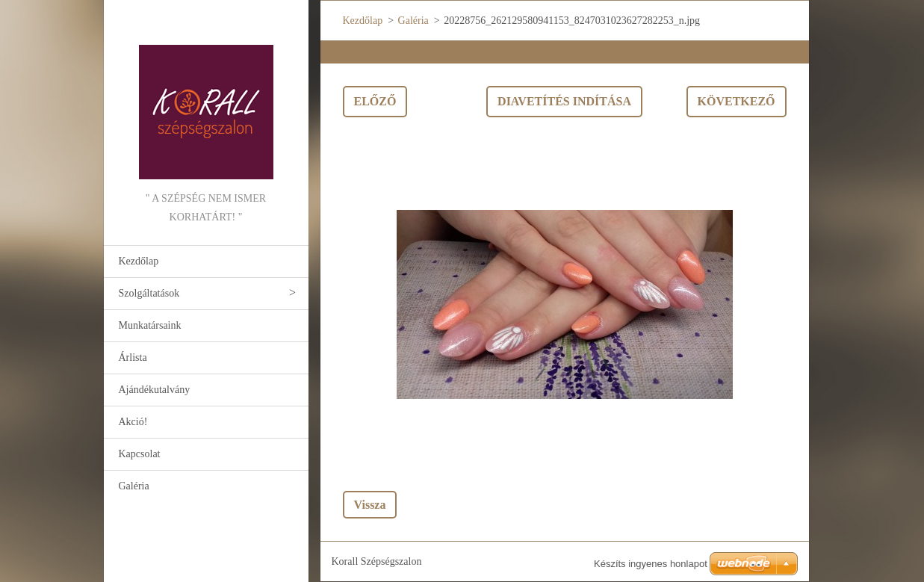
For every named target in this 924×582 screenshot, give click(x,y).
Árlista (133, 357)
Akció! (133, 422)
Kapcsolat (140, 454)
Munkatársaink (150, 325)
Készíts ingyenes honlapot (651, 564)
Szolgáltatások (149, 293)
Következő (737, 101)
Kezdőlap (139, 261)
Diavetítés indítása (564, 101)
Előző (375, 101)
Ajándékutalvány (155, 390)
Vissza (370, 505)
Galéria (134, 486)
